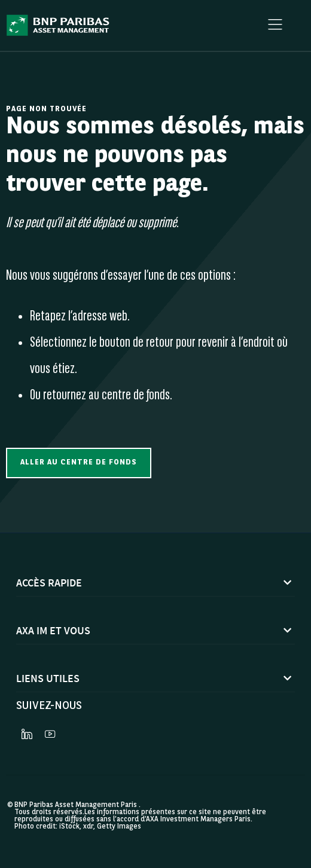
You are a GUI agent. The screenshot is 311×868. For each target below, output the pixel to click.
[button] (79, 463)
